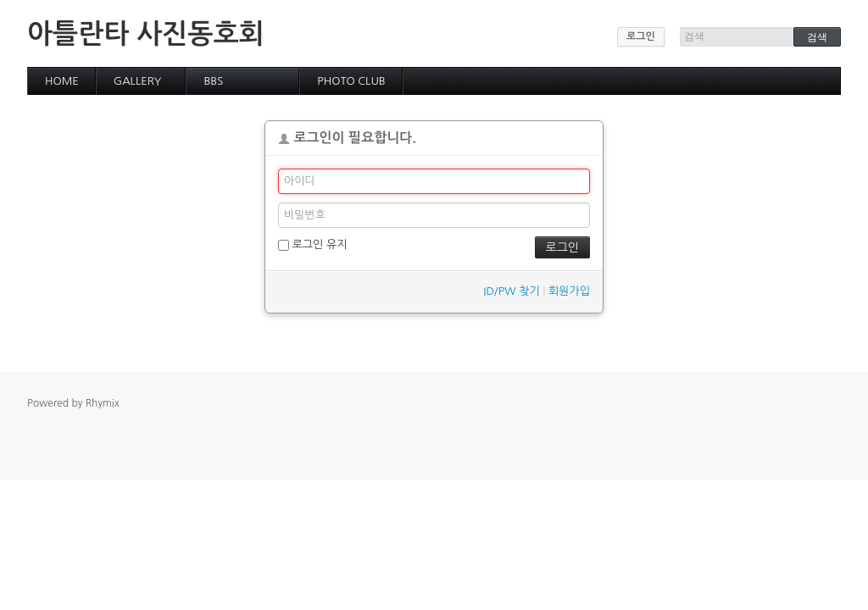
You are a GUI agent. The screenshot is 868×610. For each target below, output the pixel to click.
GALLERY (138, 81)
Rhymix (103, 403)
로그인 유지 (312, 245)
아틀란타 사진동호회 (146, 34)
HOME (62, 81)
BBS (213, 81)
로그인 (641, 36)
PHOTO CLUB (351, 81)
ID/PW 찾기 (511, 291)
